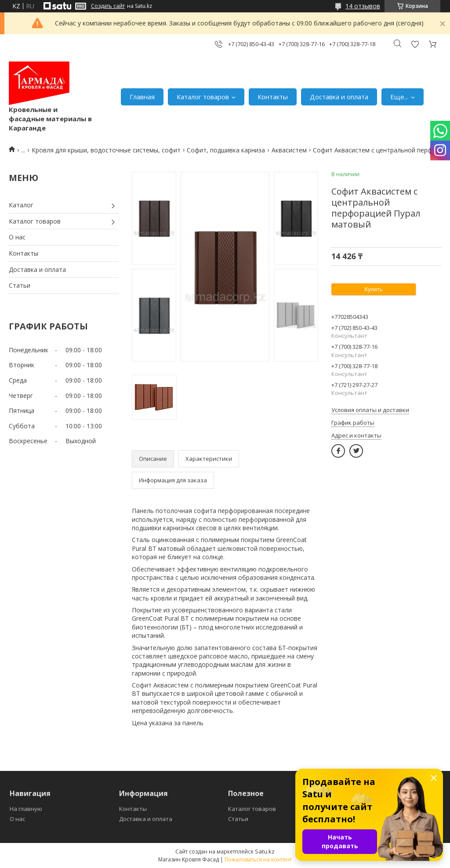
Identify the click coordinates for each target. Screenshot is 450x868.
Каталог (21, 205)
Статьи (20, 285)
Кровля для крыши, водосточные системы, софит (106, 150)
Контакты (273, 97)
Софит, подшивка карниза (226, 150)
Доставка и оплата (339, 97)
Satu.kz (265, 851)
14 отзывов (363, 6)
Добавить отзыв (415, 44)
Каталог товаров (203, 97)
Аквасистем (289, 150)
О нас (17, 237)
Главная (142, 97)
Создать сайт (108, 6)
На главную (26, 809)
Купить (373, 289)
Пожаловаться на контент (258, 859)
